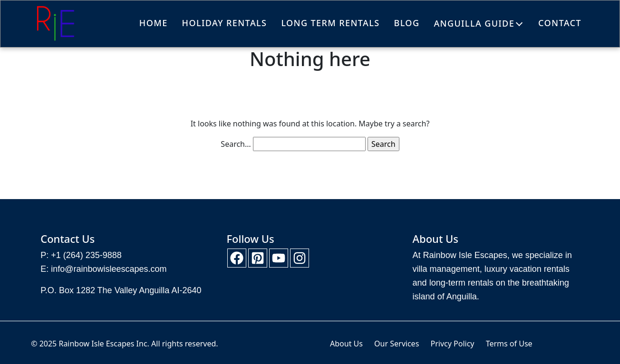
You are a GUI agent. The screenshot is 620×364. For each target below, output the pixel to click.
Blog (407, 23)
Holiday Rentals (225, 23)
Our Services (397, 344)
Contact (560, 23)
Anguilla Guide (474, 23)
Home (154, 23)
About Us (346, 344)
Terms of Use (509, 344)
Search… (236, 144)
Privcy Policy (452, 344)
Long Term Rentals (330, 23)
